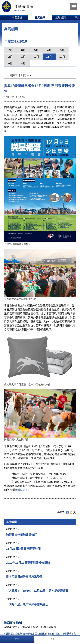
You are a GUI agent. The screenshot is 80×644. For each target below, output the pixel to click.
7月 (10, 50)
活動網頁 (23, 490)
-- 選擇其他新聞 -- (19, 75)
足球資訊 (61, 17)
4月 (49, 50)
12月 (36, 57)
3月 (62, 50)
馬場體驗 (17, 17)
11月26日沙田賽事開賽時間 (23, 549)
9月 (10, 63)
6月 (23, 50)
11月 (49, 57)
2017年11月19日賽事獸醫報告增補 (28, 563)
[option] (17, 18)
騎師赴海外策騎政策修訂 (22, 535)
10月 (62, 57)
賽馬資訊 (40, 18)
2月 (10, 57)
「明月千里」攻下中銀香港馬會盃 (27, 604)
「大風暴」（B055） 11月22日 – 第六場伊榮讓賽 (37, 591)
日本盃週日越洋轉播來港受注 (24, 577)
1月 (23, 57)
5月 (36, 50)
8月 (23, 63)
